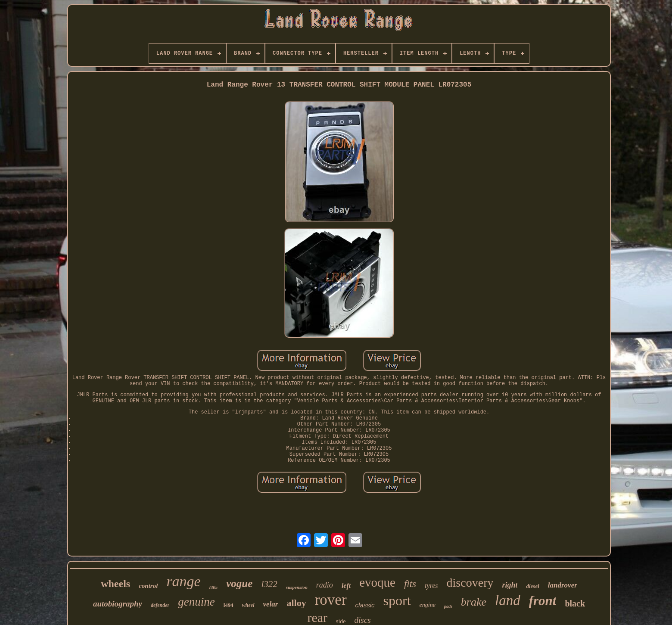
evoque (377, 582)
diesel (532, 586)
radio (325, 585)
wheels (115, 584)
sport (397, 600)
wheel (248, 605)
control (148, 586)
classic (365, 605)
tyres (431, 586)
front (543, 601)
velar (271, 604)
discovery (470, 583)
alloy (296, 603)
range (183, 581)
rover (331, 600)
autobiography (118, 604)
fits (410, 584)
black (575, 603)
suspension (297, 587)
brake (474, 602)
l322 (269, 584)
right (510, 585)
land (508, 600)
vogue (239, 583)
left (346, 586)
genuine (196, 602)
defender (160, 605)
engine (428, 605)
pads (448, 606)
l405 (214, 587)
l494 (229, 605)
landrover (563, 585)
